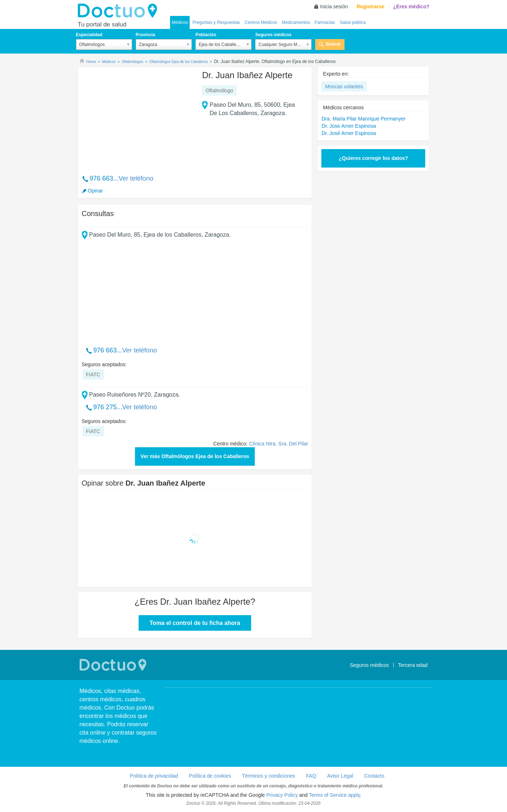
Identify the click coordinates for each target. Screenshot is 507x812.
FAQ (311, 776)
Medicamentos (296, 22)
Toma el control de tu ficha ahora (195, 623)
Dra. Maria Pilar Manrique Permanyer (363, 119)
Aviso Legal (340, 776)
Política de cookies (210, 776)
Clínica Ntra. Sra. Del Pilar (278, 444)
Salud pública (353, 22)
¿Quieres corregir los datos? (373, 158)
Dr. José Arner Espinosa (348, 133)
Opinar (96, 191)
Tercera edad (413, 665)
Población (206, 35)
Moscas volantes (344, 86)
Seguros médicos (273, 35)
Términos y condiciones (269, 776)
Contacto (374, 776)
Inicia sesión (334, 7)
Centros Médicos (261, 22)
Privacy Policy (282, 795)
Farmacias (325, 22)
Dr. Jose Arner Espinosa (348, 126)
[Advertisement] (137, 117)
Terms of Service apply (335, 795)
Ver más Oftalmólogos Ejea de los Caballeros (195, 456)
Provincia (145, 35)
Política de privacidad (154, 776)
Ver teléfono (136, 178)
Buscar (333, 44)
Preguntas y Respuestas (216, 22)
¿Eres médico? (411, 7)
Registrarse (370, 7)
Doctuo (119, 11)
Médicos (180, 22)
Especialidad (89, 35)
